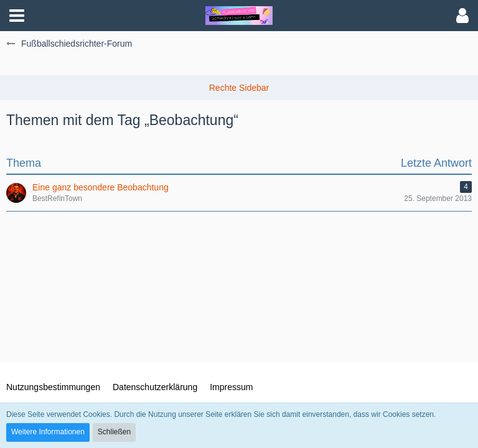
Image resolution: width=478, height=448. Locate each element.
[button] (17, 16)
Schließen (114, 432)
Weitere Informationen (48, 432)
